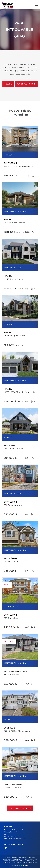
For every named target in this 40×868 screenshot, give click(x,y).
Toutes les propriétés (20, 808)
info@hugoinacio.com (18, 838)
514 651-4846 (13, 836)
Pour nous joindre (26, 84)
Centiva (24, 865)
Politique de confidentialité (26, 861)
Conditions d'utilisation (11, 862)
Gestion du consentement (29, 862)
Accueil (8, 84)
